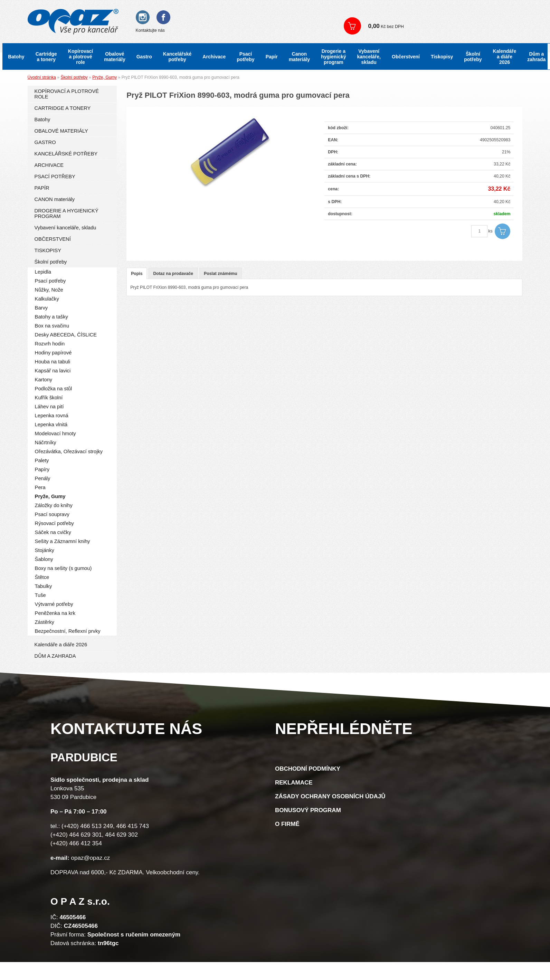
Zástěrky (45, 622)
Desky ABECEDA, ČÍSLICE (66, 335)
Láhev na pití (49, 407)
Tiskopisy (442, 57)
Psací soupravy (52, 514)
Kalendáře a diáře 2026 (505, 57)
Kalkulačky (47, 299)
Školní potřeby (473, 57)
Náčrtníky (46, 443)
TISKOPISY (48, 250)
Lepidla (43, 272)
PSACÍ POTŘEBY (55, 177)
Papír (272, 57)
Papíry (42, 469)
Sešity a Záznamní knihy (63, 541)
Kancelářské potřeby (177, 57)
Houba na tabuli (53, 362)
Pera (40, 487)
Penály (43, 478)
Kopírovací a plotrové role (80, 57)
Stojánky (45, 550)
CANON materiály (55, 199)
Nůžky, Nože (49, 290)
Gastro (144, 57)
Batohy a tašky (51, 317)
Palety (42, 460)
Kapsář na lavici (53, 371)
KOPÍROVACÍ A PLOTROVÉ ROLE (67, 94)
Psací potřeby (245, 57)
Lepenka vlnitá (51, 425)
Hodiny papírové (53, 353)
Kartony (44, 380)
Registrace (390, 14)
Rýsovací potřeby (54, 523)
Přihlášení (359, 14)
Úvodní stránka (42, 77)
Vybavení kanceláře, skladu (369, 57)
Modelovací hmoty (55, 434)
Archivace (214, 57)
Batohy (16, 57)
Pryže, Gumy (105, 77)
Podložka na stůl (54, 389)
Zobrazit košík (439, 26)
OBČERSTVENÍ (53, 239)
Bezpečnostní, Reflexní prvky (68, 631)
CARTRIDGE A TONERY (63, 108)
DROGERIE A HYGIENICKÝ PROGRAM (67, 213)
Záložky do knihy (54, 505)
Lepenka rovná (52, 416)
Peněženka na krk (55, 613)
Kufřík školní (49, 398)
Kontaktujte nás (150, 30)
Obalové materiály (115, 57)
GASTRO (45, 142)
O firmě (287, 824)
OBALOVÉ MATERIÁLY (61, 131)
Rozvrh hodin (50, 344)
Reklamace (294, 783)
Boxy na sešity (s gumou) (63, 568)
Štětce (42, 577)
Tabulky (44, 586)
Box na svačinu (52, 326)
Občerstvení (406, 57)
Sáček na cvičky (53, 532)
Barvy (41, 308)
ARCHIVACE (49, 165)
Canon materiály (299, 57)
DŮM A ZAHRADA (55, 656)
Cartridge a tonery (46, 57)
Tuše (40, 595)
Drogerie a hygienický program (333, 57)
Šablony (44, 559)
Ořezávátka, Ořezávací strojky (69, 451)
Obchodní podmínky (308, 769)
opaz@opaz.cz (91, 858)
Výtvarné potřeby (54, 604)
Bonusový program (308, 810)
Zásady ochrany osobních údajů (330, 796)
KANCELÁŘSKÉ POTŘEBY (66, 154)
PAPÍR (42, 188)
